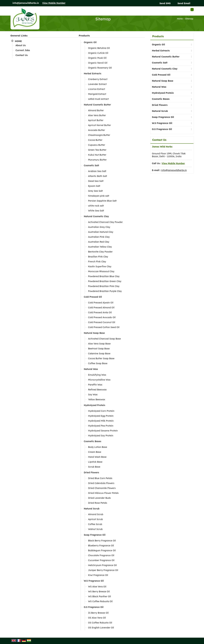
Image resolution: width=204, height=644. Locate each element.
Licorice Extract (97, 89)
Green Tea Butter (97, 150)
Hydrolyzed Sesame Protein (103, 431)
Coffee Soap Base (98, 363)
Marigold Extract (97, 94)
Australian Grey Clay (99, 227)
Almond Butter (96, 110)
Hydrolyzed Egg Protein (101, 416)
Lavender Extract (97, 84)
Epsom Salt (94, 186)
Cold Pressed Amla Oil (100, 312)
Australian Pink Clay (99, 237)
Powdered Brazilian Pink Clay (104, 286)
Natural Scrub (92, 509)
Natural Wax (91, 369)
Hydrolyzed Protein (95, 405)
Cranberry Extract (98, 79)
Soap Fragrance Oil (95, 535)
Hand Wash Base (97, 457)
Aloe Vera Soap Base (99, 344)
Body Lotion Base (98, 447)
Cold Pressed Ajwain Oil (101, 303)
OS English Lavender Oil (101, 628)
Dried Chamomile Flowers (102, 488)
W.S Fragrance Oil (94, 581)
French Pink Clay (97, 262)
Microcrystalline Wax (99, 380)
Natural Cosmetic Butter (97, 105)
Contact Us (22, 55)
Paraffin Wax (95, 385)
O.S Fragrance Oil (94, 607)
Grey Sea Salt (95, 191)
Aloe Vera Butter (97, 115)
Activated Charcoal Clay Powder (105, 222)
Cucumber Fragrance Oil (101, 560)
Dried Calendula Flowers (101, 483)
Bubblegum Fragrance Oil (102, 550)
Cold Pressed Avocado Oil (102, 317)
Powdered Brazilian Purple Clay (105, 291)
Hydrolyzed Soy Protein (101, 436)
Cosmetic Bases (92, 441)
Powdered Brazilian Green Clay (105, 281)
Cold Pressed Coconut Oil (102, 322)
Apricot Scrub (95, 519)
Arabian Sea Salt (97, 171)
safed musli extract (98, 99)
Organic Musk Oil (97, 58)
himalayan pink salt (99, 196)
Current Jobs (23, 50)
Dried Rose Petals (98, 503)
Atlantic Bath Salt (98, 176)
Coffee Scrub (95, 524)
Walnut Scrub (95, 529)
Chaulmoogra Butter (99, 135)
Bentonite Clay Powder (100, 252)
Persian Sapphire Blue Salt (102, 201)
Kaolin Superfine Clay (100, 266)
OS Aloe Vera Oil (97, 618)
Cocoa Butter (95, 140)
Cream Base (95, 452)
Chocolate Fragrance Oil (101, 555)
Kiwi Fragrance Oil (98, 575)
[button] (54, 3)
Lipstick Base (95, 462)
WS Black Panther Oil (99, 596)
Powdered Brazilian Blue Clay (104, 276)
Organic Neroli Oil (98, 63)
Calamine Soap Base (99, 353)
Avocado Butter (97, 130)
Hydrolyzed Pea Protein (101, 426)
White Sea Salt (96, 211)
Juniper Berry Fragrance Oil (103, 570)
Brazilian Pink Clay (98, 257)
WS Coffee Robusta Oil (100, 601)
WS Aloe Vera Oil (97, 587)
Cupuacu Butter (97, 145)
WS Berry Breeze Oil (99, 591)
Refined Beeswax (97, 390)
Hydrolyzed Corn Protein (101, 411)
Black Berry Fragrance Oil (102, 541)
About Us (21, 45)
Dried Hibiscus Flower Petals (103, 493)
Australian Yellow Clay (100, 247)
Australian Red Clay (99, 242)
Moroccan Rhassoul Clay (101, 271)
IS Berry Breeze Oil (98, 613)
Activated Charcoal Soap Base (104, 339)
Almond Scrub (96, 514)
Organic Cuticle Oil (98, 53)
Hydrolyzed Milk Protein (101, 421)
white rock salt (96, 206)
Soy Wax (93, 395)
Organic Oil (90, 42)
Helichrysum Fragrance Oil (102, 565)
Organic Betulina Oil (99, 48)
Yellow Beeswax (97, 399)
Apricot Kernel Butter (100, 125)
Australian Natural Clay (101, 232)
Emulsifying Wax (97, 375)
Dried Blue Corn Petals (100, 478)
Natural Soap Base (94, 333)
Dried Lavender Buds (99, 498)
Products (84, 36)
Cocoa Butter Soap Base (101, 358)
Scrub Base (94, 467)
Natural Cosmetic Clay (96, 216)
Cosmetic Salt (91, 165)
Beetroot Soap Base (99, 349)
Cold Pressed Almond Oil (101, 308)
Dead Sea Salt (96, 181)
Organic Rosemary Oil (100, 68)
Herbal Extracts (93, 73)
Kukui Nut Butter (97, 155)
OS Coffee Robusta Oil (100, 623)
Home (180, 19)
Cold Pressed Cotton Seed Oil (104, 327)
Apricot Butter (96, 120)
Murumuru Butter (97, 160)
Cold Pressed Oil (93, 297)
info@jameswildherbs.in (26, 3)
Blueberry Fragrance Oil (101, 546)
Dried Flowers (91, 472)
